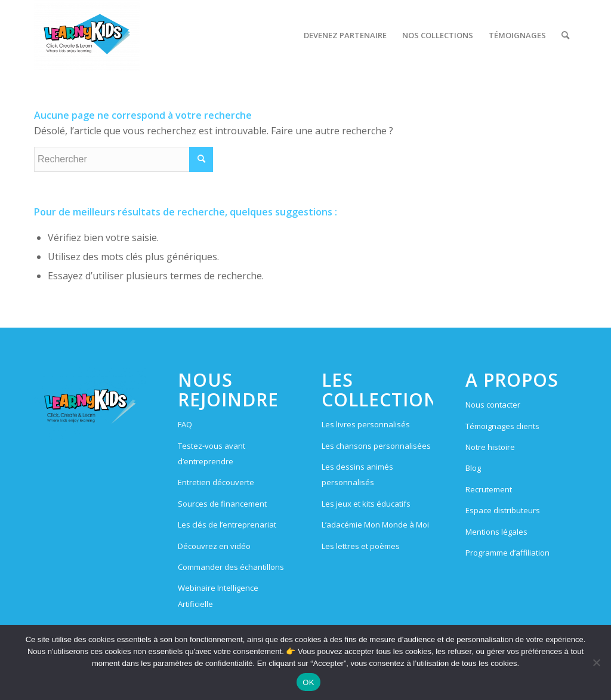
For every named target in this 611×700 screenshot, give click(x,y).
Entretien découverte (216, 482)
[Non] (596, 662)
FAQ (185, 424)
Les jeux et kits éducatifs (366, 504)
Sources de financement (222, 504)
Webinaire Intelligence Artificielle (218, 596)
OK (308, 682)
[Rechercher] (565, 35)
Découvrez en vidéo (214, 546)
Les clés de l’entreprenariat (227, 525)
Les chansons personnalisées (376, 446)
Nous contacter (493, 405)
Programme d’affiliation (507, 553)
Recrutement (489, 489)
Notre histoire (490, 447)
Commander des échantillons (231, 567)
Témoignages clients (502, 426)
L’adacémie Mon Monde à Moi (375, 525)
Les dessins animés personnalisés (357, 474)
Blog (473, 468)
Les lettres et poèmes (361, 546)
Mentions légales (496, 532)
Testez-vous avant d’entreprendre (212, 454)
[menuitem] (345, 35)
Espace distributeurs (503, 510)
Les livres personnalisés (366, 424)
